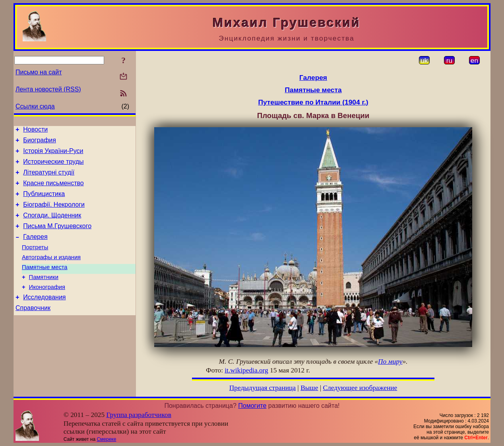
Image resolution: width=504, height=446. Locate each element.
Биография (40, 143)
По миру (390, 362)
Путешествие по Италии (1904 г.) (313, 102)
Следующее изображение (360, 388)
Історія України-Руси (53, 154)
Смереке (106, 439)
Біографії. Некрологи (54, 214)
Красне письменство (53, 190)
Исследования (44, 317)
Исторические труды (53, 166)
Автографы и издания (51, 273)
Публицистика (44, 202)
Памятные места (45, 284)
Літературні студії (49, 178)
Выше (309, 388)
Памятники (44, 295)
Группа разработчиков (139, 415)
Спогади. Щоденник (52, 226)
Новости (35, 131)
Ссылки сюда (35, 106)
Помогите (252, 406)
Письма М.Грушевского (57, 238)
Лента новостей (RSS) (48, 89)
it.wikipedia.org (246, 370)
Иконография (47, 306)
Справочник (33, 329)
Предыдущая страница (263, 388)
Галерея (35, 250)
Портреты (35, 262)
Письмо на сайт (39, 72)
